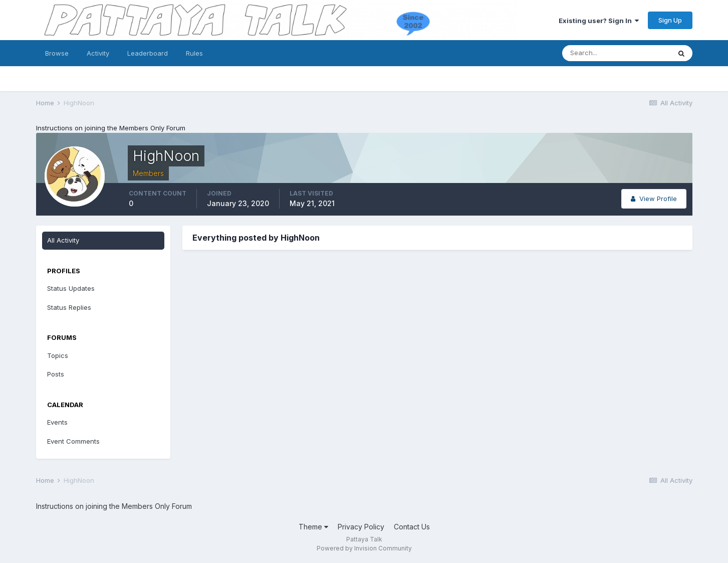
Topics (58, 355)
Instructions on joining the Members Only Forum (111, 128)
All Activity (63, 240)
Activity (98, 53)
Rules (194, 53)
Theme (313, 527)
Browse (57, 53)
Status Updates (71, 288)
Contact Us (412, 527)
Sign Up (670, 20)
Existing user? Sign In (599, 21)
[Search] (616, 53)
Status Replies (69, 307)
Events (57, 422)
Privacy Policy (361, 527)
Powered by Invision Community (364, 548)
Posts (56, 374)
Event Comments (73, 441)
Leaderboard (148, 53)
